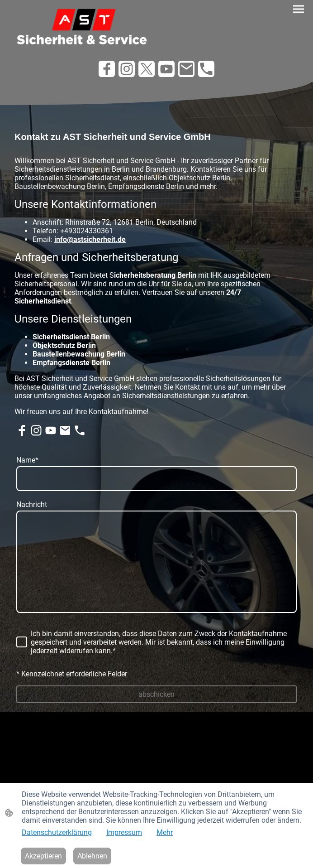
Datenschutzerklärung (57, 832)
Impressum (124, 832)
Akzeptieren (43, 856)
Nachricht (32, 504)
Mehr (165, 832)
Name (27, 460)
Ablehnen (92, 856)
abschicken (156, 694)
